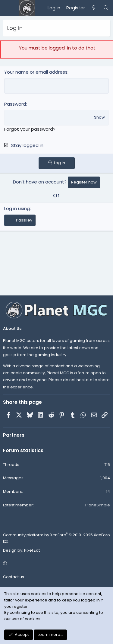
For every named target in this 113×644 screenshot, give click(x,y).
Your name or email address (36, 72)
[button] (56, 564)
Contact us (14, 577)
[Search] (106, 8)
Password (15, 104)
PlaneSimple (98, 505)
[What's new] (94, 8)
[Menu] (8, 8)
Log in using (17, 208)
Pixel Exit (32, 550)
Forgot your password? (30, 129)
